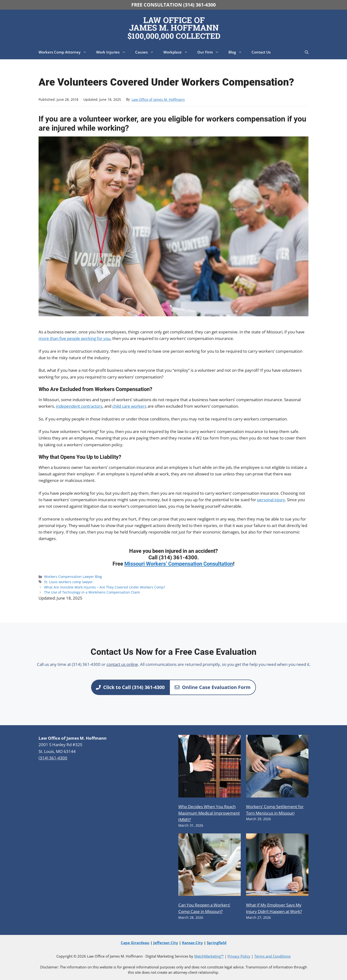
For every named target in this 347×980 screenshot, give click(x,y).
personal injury (271, 500)
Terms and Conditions (272, 956)
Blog (238, 52)
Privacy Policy (239, 956)
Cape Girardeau (135, 943)
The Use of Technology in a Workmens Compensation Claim (92, 592)
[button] (307, 52)
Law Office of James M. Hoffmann (158, 99)
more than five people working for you (74, 338)
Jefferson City (166, 943)
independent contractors (79, 406)
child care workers (129, 406)
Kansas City (192, 943)
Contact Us (261, 52)
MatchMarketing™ (209, 956)
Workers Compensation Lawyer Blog (73, 577)
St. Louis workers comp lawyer (68, 582)
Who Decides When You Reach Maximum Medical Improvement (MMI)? (209, 813)
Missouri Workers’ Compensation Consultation (179, 564)
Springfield (217, 943)
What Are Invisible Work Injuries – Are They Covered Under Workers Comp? (105, 587)
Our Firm (210, 52)
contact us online (122, 664)
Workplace (178, 52)
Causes (147, 52)
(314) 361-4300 (53, 758)
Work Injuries (113, 52)
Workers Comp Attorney (65, 52)
